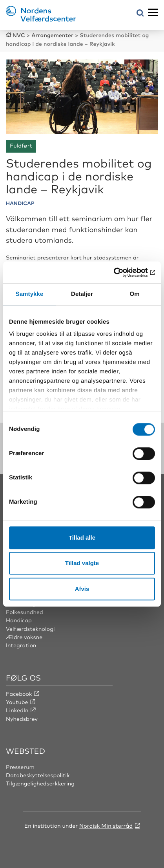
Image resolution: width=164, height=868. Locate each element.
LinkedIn (17, 710)
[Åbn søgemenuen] (140, 14)
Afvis (82, 589)
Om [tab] (134, 294)
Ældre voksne (24, 637)
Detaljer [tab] (82, 294)
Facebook (19, 694)
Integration (21, 645)
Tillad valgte (82, 563)
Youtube (17, 702)
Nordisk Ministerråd (106, 826)
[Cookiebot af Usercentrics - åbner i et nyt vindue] (121, 272)
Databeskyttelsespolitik (38, 775)
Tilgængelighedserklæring (40, 783)
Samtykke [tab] (30, 294)
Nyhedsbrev (22, 719)
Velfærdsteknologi (30, 629)
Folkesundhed (25, 612)
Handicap (19, 620)
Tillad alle (82, 538)
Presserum (20, 767)
